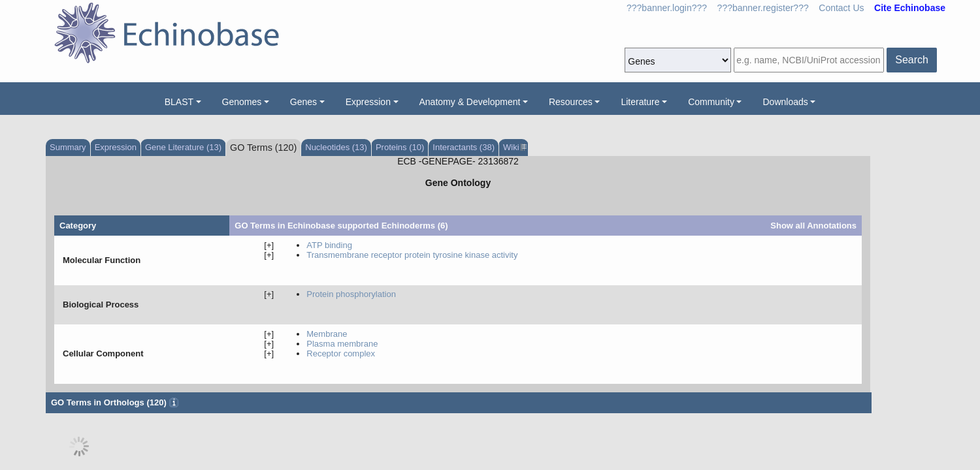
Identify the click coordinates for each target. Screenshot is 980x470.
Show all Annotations (813, 226)
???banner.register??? (763, 8)
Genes (303, 102)
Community (711, 102)
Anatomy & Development (470, 102)
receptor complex (341, 353)
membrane (327, 334)
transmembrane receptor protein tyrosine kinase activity (412, 255)
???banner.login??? (667, 8)
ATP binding (329, 245)
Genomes (242, 102)
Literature (640, 102)
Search (912, 60)
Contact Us (841, 8)
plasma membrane (342, 344)
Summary (68, 147)
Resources (571, 102)
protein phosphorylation (351, 294)
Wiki (514, 147)
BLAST (179, 102)
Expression (368, 102)
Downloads (785, 102)
